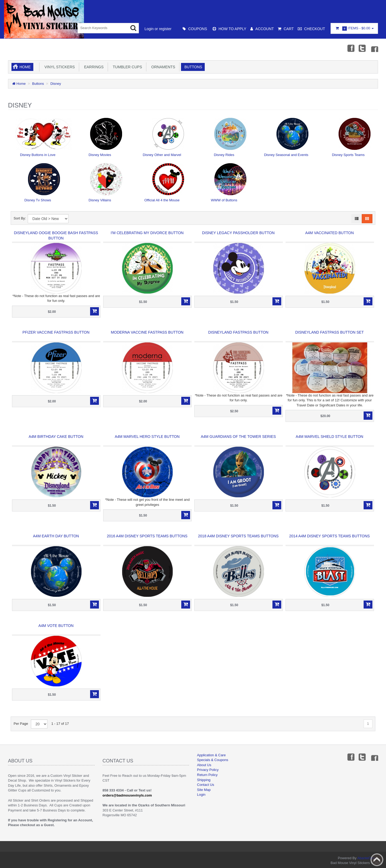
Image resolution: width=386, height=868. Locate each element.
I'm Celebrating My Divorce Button (147, 233)
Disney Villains (100, 200)
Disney (56, 84)
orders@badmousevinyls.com (127, 795)
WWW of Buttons (224, 200)
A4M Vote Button (56, 626)
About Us (204, 765)
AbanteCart (366, 858)
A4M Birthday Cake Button (56, 437)
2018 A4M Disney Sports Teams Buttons (238, 536)
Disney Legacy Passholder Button (238, 233)
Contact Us (206, 785)
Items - (354, 28)
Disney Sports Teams (348, 155)
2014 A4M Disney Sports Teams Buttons (329, 536)
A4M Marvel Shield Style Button (329, 437)
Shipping (204, 780)
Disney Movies (100, 155)
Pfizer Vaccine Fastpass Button (56, 332)
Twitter (362, 48)
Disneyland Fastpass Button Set (330, 332)
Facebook (351, 48)
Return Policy (207, 775)
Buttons (192, 67)
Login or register (158, 29)
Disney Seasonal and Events (286, 155)
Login (201, 795)
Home (25, 67)
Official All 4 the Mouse (162, 200)
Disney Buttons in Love (38, 155)
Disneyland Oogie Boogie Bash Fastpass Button (56, 235)
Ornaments (162, 67)
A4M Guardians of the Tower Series (238, 437)
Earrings (93, 67)
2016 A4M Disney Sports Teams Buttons (147, 536)
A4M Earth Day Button (56, 536)
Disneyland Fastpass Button (238, 332)
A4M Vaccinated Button (329, 233)
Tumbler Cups (126, 67)
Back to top (377, 860)
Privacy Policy (208, 770)
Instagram (374, 48)
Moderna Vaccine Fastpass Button (147, 332)
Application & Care (211, 755)
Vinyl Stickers (59, 67)
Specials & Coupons (213, 760)
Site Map (204, 790)
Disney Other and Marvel (162, 155)
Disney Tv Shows (38, 200)
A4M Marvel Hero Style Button (147, 437)
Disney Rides (224, 155)
